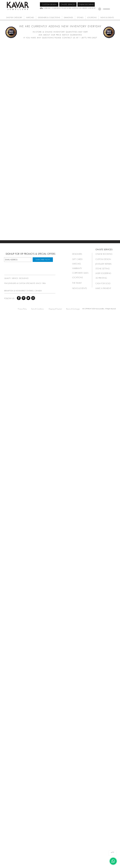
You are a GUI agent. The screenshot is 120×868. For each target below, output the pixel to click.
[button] (30, 18)
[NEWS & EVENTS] (80, 288)
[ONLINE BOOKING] (86, 4)
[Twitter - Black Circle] (28, 298)
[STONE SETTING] (104, 269)
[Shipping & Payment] (55, 309)
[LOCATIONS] (80, 277)
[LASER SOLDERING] (105, 273)
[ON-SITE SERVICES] (68, 4)
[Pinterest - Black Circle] (24, 298)
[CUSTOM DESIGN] (49, 4)
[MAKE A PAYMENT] (104, 288)
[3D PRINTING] (104, 278)
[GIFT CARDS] (80, 259)
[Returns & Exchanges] (73, 309)
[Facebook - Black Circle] (19, 298)
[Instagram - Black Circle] (33, 298)
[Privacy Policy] (22, 309)
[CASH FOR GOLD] (104, 283)
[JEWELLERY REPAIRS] (106, 264)
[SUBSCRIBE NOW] (43, 260)
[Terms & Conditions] (37, 309)
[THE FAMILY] (80, 283)
